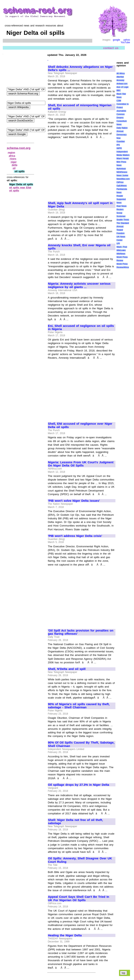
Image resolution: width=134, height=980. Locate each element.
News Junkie (122, 176)
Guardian (121, 142)
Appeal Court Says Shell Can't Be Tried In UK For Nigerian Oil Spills (79, 898)
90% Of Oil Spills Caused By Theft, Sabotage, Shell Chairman (81, 744)
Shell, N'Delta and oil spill (67, 669)
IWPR (119, 148)
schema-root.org (19, 148)
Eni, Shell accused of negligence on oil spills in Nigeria (81, 328)
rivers (13, 159)
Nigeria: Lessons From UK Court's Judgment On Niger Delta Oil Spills (81, 464)
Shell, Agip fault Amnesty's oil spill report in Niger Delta (80, 205)
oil (14, 168)
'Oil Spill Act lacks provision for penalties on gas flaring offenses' (81, 632)
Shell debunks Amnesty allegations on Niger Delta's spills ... (80, 69)
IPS (118, 145)
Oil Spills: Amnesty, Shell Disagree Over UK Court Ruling (80, 860)
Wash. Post (122, 247)
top (124, 973)
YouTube (125, 42)
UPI (118, 244)
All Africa (121, 74)
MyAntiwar (121, 169)
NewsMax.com (123, 179)
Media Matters (123, 155)
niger (14, 162)
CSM (119, 101)
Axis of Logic (122, 87)
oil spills (14, 191)
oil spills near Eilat (20, 188)
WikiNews (121, 254)
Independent (122, 152)
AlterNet (120, 77)
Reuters (120, 210)
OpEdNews (122, 186)
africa (12, 156)
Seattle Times (123, 220)
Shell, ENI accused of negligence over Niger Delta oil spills (80, 425)
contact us (111, 48)
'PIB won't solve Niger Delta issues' (74, 501)
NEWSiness (122, 172)
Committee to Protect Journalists (123, 108)
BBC (119, 91)
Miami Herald (123, 159)
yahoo (127, 40)
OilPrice (120, 182)
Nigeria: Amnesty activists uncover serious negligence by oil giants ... (79, 285)
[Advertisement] (81, 168)
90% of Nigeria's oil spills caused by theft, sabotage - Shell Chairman (79, 706)
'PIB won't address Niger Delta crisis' (75, 536)
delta (15, 165)
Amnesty (120, 80)
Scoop (119, 213)
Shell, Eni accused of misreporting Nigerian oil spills (80, 107)
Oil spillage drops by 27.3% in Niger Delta (78, 785)
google (116, 40)
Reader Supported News (121, 199)
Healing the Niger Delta (65, 935)
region (11, 153)
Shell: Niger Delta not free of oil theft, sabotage (75, 822)
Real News (121, 206)
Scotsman (121, 216)
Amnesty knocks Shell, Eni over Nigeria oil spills (79, 247)
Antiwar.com (122, 84)
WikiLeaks (121, 250)
